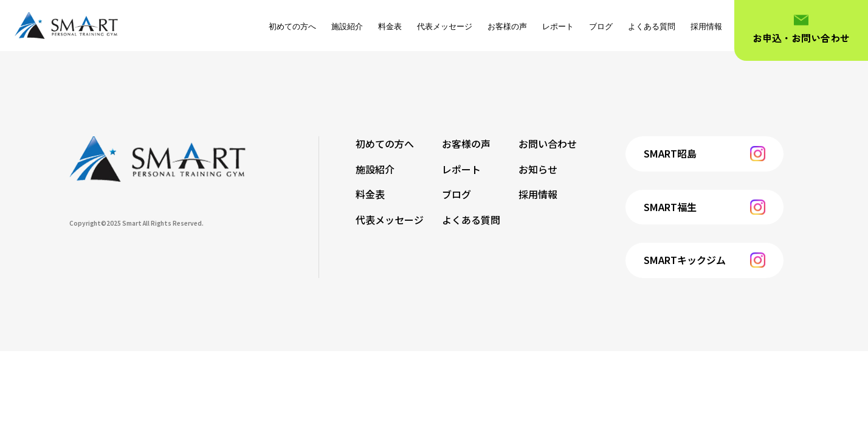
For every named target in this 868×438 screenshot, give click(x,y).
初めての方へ (292, 26)
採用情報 (706, 26)
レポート (558, 26)
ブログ (601, 26)
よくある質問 (652, 26)
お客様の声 (507, 26)
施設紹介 (347, 26)
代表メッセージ (445, 26)
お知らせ (538, 169)
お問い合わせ (548, 144)
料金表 (390, 26)
